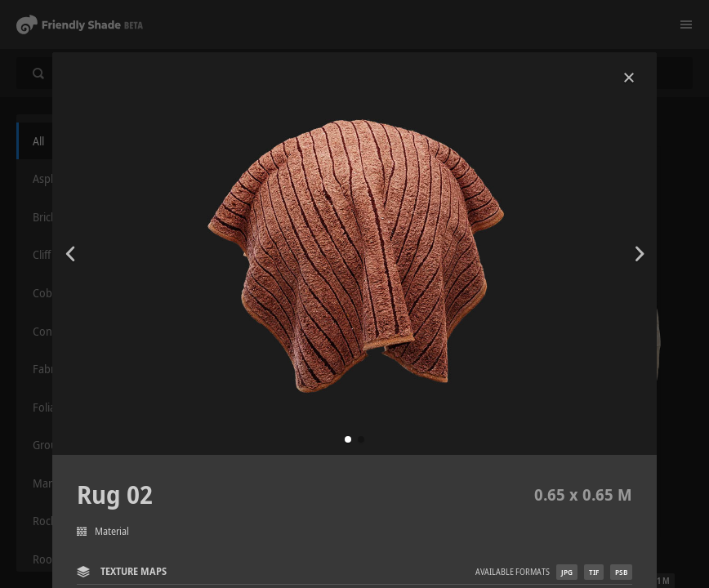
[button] (348, 439)
